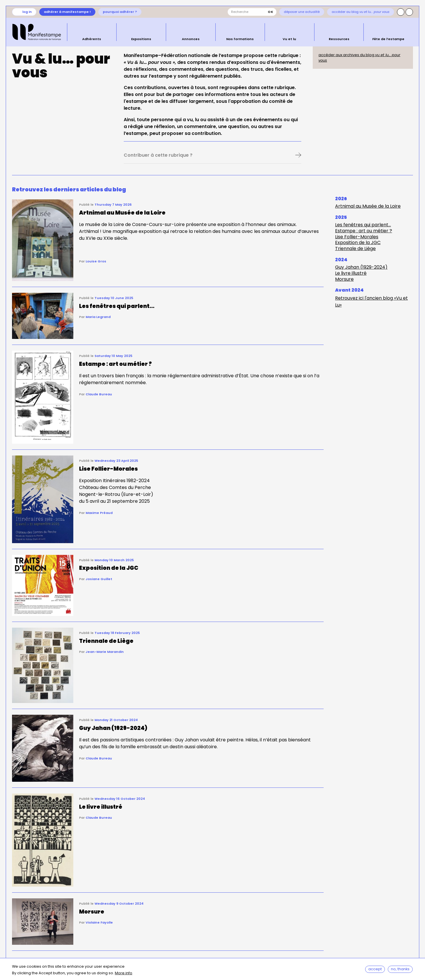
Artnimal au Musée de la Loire (368, 206)
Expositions (141, 39)
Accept (375, 969)
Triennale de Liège (355, 249)
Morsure (344, 279)
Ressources (339, 39)
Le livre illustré (351, 273)
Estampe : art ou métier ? (364, 231)
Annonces (191, 39)
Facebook (409, 12)
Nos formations (240, 39)
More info (124, 974)
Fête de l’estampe (388, 39)
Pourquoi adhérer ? (120, 12)
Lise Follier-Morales (357, 237)
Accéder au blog (361, 12)
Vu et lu (289, 39)
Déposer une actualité (302, 12)
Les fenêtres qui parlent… (363, 225)
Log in (27, 12)
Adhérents (92, 39)
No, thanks (401, 969)
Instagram (401, 12)
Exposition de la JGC (358, 242)
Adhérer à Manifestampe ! (67, 12)
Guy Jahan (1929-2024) (361, 267)
